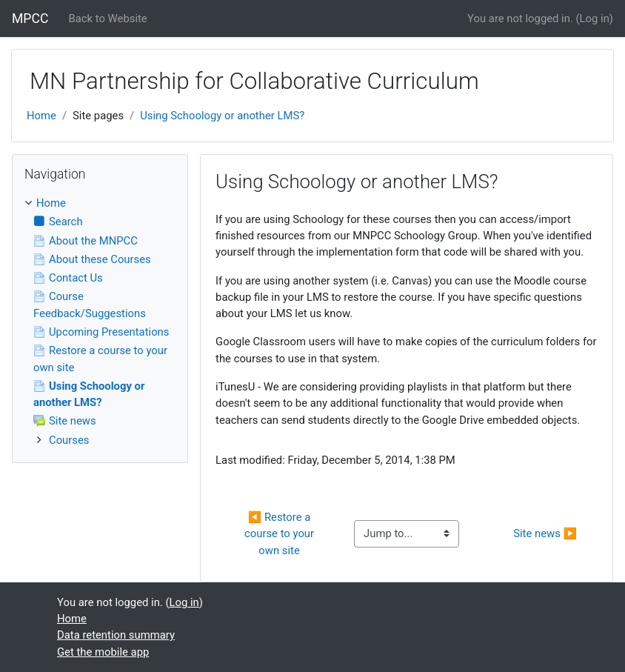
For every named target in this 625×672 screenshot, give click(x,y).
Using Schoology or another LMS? (222, 116)
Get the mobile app (103, 652)
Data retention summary (116, 635)
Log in (595, 19)
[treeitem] (100, 203)
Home (41, 116)
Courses (69, 440)
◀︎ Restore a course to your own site (281, 534)
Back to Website (108, 19)
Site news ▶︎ (545, 533)
